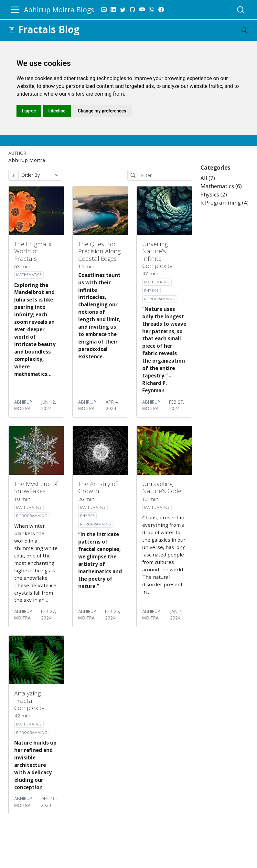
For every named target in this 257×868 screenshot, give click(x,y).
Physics (151, 290)
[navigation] (124, 30)
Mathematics (29, 275)
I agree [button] (29, 111)
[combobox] (241, 10)
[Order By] (40, 175)
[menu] (15, 10)
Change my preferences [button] (102, 111)
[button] (11, 30)
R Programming (160, 299)
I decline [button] (57, 111)
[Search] (239, 30)
